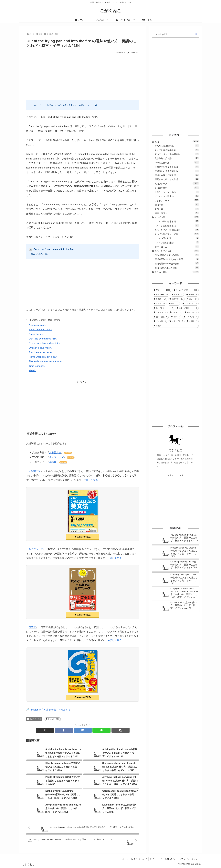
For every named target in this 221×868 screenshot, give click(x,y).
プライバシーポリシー (189, 859)
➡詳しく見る (91, 480)
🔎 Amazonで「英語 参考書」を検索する (48, 710)
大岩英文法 (55, 453)
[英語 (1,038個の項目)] (162, 290)
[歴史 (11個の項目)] (174, 303)
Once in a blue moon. (40, 348)
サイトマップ (156, 859)
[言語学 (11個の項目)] (159, 303)
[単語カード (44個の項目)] (161, 295)
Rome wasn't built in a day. (43, 357)
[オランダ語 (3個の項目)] (176, 321)
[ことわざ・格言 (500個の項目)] (185, 290)
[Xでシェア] (45, 730)
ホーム (125, 859)
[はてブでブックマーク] (83, 730)
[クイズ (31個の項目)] (177, 295)
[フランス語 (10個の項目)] (190, 303)
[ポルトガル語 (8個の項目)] (187, 308)
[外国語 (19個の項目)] (192, 295)
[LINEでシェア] (101, 730)
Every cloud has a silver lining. (45, 343)
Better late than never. (41, 330)
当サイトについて (139, 859)
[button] (121, 730)
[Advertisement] (83, 76)
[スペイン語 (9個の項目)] (163, 308)
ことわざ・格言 (34, 719)
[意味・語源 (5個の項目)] (161, 317)
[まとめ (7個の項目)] (175, 312)
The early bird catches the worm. (46, 361)
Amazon (68, 453)
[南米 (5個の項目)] (175, 317)
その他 (32, 371)
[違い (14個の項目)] (192, 299)
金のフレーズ (56, 457)
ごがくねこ (176, 450)
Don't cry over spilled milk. (43, 339)
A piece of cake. (37, 325)
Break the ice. (36, 334)
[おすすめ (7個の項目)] (191, 312)
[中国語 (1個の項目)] (192, 321)
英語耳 (53, 462)
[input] (175, 34)
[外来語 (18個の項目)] (160, 299)
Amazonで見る (84, 537)
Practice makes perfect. (41, 352)
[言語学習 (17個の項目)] (176, 299)
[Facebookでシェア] (64, 730)
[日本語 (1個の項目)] (175, 326)
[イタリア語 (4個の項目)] (190, 317)
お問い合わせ (171, 859)
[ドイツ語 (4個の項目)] (160, 321)
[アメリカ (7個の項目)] (160, 312)
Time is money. (37, 366)
